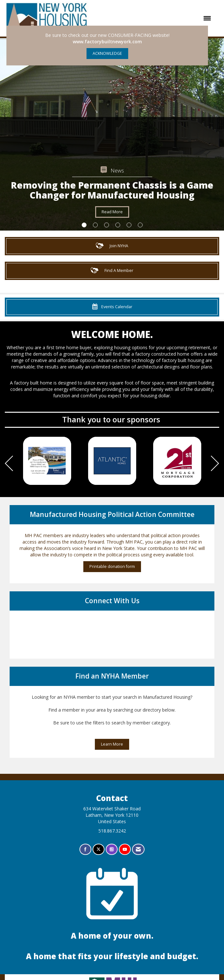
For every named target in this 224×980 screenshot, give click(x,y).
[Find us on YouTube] (125, 849)
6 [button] (140, 225)
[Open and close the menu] (153, 18)
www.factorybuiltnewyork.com (107, 42)
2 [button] (95, 225)
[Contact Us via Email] (138, 849)
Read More (112, 212)
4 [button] (118, 225)
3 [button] (107, 225)
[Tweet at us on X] (99, 849)
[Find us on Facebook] (85, 849)
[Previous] (9, 464)
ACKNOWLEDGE (107, 53)
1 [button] (84, 225)
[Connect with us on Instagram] (112, 849)
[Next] (215, 464)
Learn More (112, 744)
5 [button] (129, 225)
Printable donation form (112, 566)
